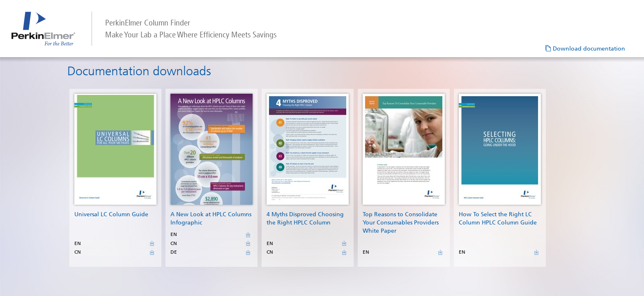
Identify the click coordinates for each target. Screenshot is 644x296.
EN (80, 250)
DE (177, 263)
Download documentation (589, 49)
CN (81, 263)
